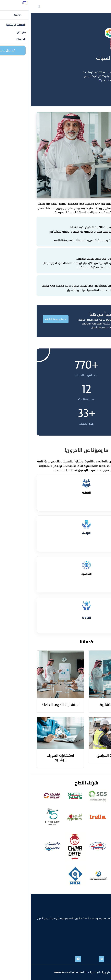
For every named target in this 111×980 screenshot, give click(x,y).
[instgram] (71, 959)
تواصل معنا (97, 92)
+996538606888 (97, 939)
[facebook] (47, 959)
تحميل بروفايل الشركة (25, 319)
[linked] (94, 959)
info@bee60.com (97, 945)
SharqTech (48, 972)
